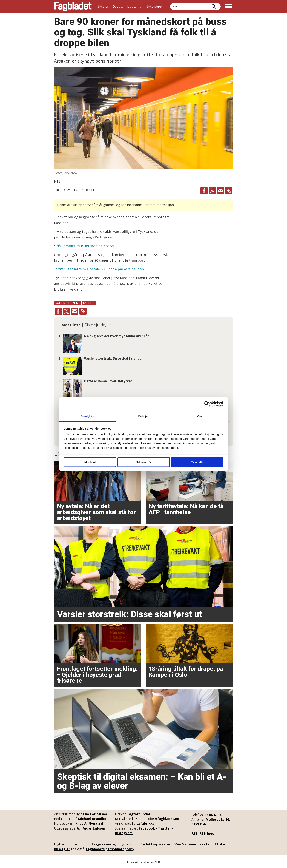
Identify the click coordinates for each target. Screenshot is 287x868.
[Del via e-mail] (221, 191)
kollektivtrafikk (68, 303)
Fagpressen (101, 844)
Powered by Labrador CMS (144, 862)
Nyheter (103, 6)
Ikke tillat (90, 462)
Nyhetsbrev (154, 6)
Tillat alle (197, 462)
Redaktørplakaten (156, 844)
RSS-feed (207, 833)
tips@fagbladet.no (164, 819)
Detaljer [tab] (144, 416)
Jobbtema (134, 6)
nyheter (89, 303)
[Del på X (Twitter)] (212, 191)
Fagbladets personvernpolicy (110, 849)
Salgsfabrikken (144, 823)
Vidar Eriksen (94, 828)
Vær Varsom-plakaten (193, 844)
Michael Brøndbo (92, 819)
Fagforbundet (139, 814)
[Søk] (214, 7)
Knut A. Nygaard (89, 823)
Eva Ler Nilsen (95, 814)
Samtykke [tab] (87, 416)
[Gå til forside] (73, 7)
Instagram (124, 833)
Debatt (118, 6)
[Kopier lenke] (229, 191)
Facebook (147, 828)
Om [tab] (200, 416)
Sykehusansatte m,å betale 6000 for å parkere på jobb (100, 269)
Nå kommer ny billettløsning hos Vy (85, 246)
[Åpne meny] (229, 7)
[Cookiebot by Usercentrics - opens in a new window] (207, 404)
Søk (170, 3)
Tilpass (144, 462)
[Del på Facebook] (204, 191)
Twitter (165, 828)
